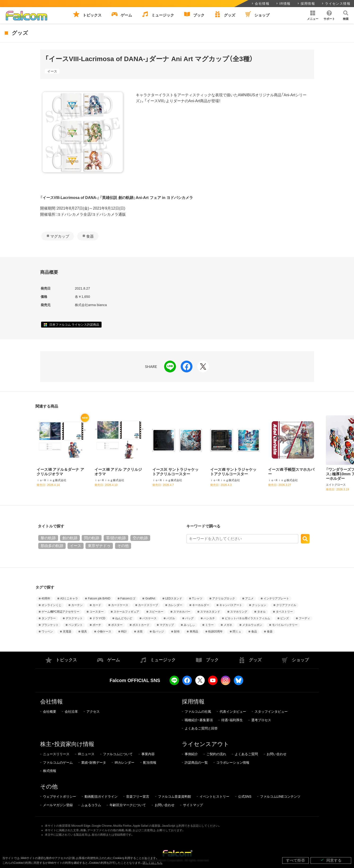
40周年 (46, 598)
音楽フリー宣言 (138, 796)
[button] (313, 15)
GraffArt (150, 598)
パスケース (149, 618)
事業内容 (148, 754)
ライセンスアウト (205, 744)
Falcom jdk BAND (99, 598)
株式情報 (50, 771)
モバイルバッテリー (285, 625)
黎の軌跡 (48, 538)
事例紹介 (191, 754)
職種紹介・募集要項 (199, 720)
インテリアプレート (276, 598)
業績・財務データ (94, 763)
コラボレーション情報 (233, 763)
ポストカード (141, 625)
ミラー (209, 625)
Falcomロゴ (128, 598)
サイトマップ (193, 805)
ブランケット (50, 625)
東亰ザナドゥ (99, 546)
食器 (90, 236)
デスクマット (74, 618)
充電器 (67, 632)
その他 (123, 546)
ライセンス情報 (336, 4)
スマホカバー (182, 612)
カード (97, 605)
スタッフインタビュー (271, 712)
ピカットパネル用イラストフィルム (247, 618)
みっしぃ (189, 625)
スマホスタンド (210, 612)
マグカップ (60, 236)
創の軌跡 (70, 538)
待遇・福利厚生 (232, 720)
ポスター (117, 625)
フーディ (304, 618)
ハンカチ (209, 618)
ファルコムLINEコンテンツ (280, 796)
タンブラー (49, 618)
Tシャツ (197, 598)
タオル (261, 612)
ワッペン (47, 632)
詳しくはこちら (153, 863)
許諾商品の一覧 (196, 763)
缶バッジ (158, 632)
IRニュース (86, 754)
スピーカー (156, 612)
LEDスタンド (174, 598)
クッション (259, 605)
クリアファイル (286, 605)
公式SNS (245, 796)
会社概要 (50, 712)
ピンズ (285, 618)
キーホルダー (201, 605)
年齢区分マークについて (128, 805)
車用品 (194, 632)
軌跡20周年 (215, 632)
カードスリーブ (148, 605)
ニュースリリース (56, 754)
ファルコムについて (118, 754)
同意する (331, 860)
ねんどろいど (124, 618)
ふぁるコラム (91, 805)
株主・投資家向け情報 (67, 744)
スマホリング (239, 612)
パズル (171, 618)
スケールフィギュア (126, 612)
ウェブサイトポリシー (60, 796)
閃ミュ (237, 632)
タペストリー (284, 612)
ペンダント (76, 625)
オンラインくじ (51, 605)
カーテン (77, 605)
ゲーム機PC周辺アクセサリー (61, 612)
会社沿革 (71, 712)
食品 (254, 632)
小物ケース (104, 632)
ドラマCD (99, 618)
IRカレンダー (124, 763)
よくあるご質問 (246, 754)
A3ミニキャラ (69, 598)
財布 (177, 632)
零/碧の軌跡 (116, 538)
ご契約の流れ (216, 754)
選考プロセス (261, 720)
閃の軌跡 (92, 538)
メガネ (228, 625)
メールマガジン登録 (58, 805)
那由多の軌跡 (52, 546)
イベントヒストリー (214, 796)
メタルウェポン (252, 625)
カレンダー (175, 605)
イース (52, 71)
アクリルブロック (224, 598)
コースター (97, 612)
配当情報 (150, 763)
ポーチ (97, 625)
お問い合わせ (277, 754)
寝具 (84, 632)
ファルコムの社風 (198, 712)
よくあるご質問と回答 (201, 728)
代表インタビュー (233, 712)
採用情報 (306, 4)
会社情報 (260, 4)
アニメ (249, 598)
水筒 (140, 632)
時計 (124, 632)
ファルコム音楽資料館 (175, 796)
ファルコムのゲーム (58, 763)
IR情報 (283, 4)
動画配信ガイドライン (101, 796)
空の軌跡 (140, 538)
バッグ (189, 618)
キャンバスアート (231, 605)
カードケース (120, 605)
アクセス (93, 712)
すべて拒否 (295, 860)
